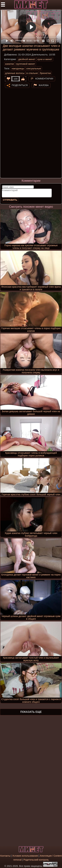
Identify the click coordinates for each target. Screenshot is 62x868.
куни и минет (45, 59)
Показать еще (31, 712)
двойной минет (27, 59)
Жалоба (44, 85)
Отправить (10, 200)
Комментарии (44, 78)
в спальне (32, 73)
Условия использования (25, 856)
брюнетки (45, 73)
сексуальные (34, 68)
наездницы (18, 68)
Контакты (5, 856)
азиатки (10, 64)
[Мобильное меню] (3, 4)
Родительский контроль (36, 860)
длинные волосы (15, 73)
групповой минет (25, 64)
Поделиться (20, 85)
